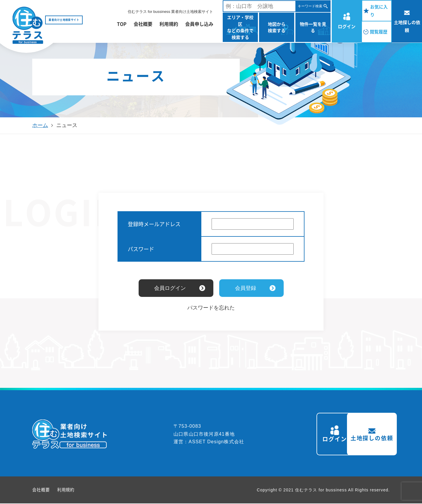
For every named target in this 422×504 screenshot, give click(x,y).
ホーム (40, 125)
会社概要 (143, 24)
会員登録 (246, 288)
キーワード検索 (310, 6)
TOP (122, 24)
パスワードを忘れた (211, 308)
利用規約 (169, 24)
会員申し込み (199, 24)
